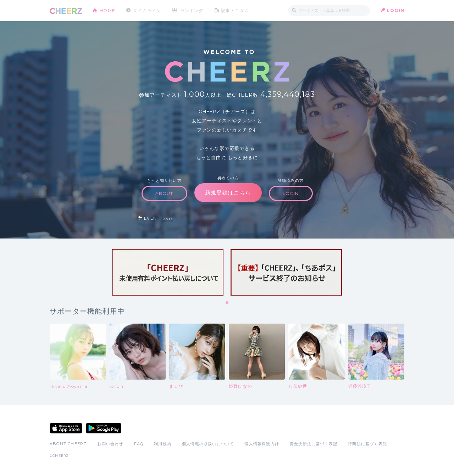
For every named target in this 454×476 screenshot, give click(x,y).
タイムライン (147, 10)
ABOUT (164, 193)
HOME (107, 10)
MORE (168, 219)
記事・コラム (235, 10)
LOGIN (396, 10)
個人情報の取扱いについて (208, 444)
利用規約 (163, 444)
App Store (66, 428)
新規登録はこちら (228, 193)
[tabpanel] (168, 272)
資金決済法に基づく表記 (314, 444)
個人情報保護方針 (262, 444)
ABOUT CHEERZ (68, 444)
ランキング (192, 10)
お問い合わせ (110, 444)
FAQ (139, 444)
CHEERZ (66, 11)
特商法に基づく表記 (367, 444)
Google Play (104, 428)
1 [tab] (227, 303)
